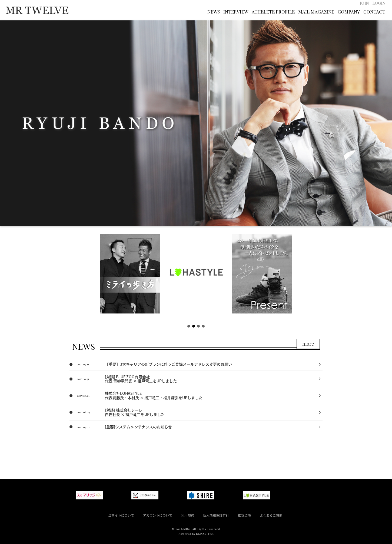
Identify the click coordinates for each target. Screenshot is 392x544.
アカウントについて (158, 515)
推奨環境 (244, 515)
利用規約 (188, 515)
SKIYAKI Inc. (205, 534)
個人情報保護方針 (216, 515)
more (308, 344)
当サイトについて (121, 515)
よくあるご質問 (271, 515)
